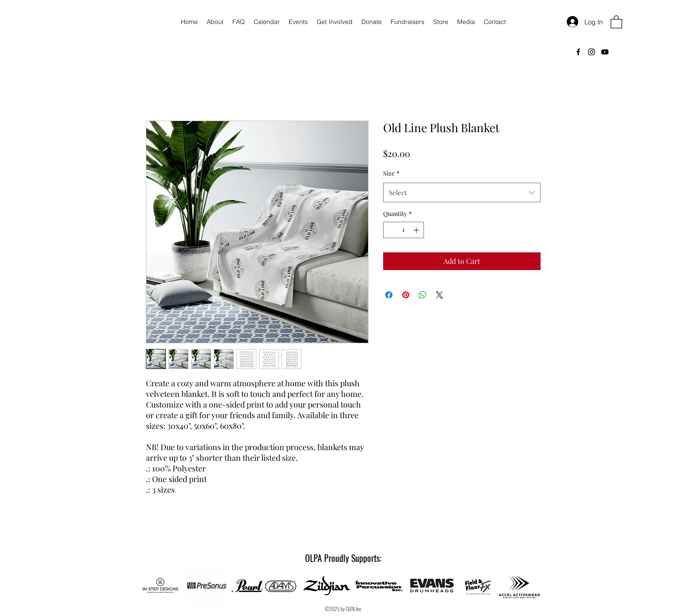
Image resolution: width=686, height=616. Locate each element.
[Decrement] (390, 230)
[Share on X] (439, 295)
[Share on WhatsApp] (423, 295)
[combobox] (462, 192)
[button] (616, 22)
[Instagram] (592, 52)
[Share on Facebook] (389, 295)
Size (391, 173)
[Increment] (417, 230)
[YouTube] (605, 52)
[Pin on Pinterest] (406, 295)
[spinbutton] (404, 230)
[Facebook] (578, 52)
